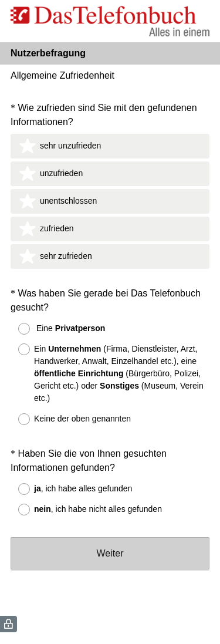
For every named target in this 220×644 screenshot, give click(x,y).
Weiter (110, 553)
